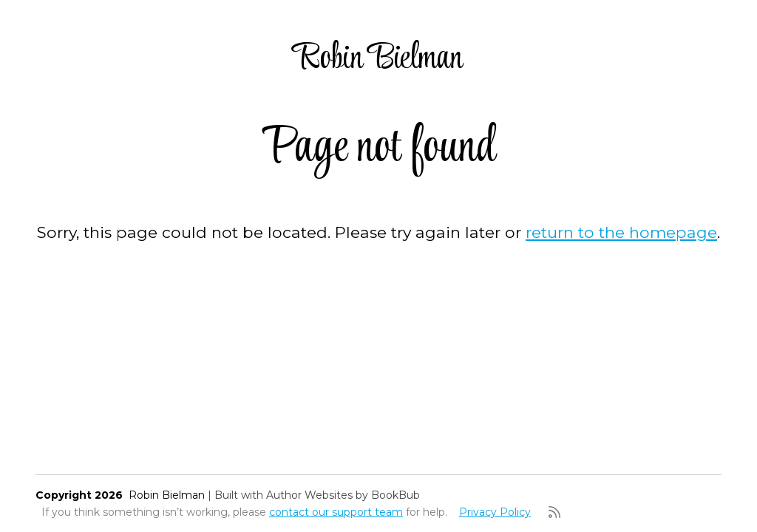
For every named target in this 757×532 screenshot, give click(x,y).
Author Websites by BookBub (343, 495)
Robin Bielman (378, 59)
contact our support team (336, 512)
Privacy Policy (495, 512)
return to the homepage (621, 232)
